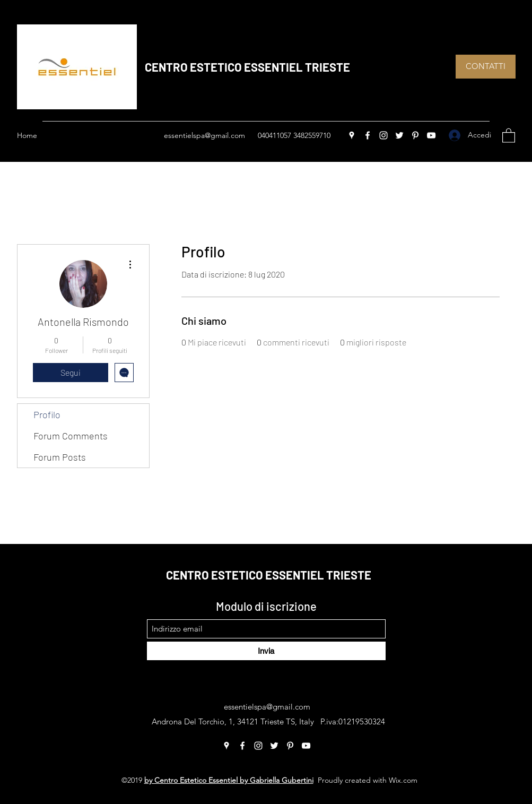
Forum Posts (60, 457)
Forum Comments (71, 436)
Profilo (47, 414)
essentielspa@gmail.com (204, 135)
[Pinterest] (415, 135)
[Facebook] (368, 135)
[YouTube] (431, 135)
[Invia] (266, 651)
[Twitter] (399, 135)
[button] (509, 135)
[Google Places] (352, 135)
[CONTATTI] (486, 67)
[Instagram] (383, 135)
